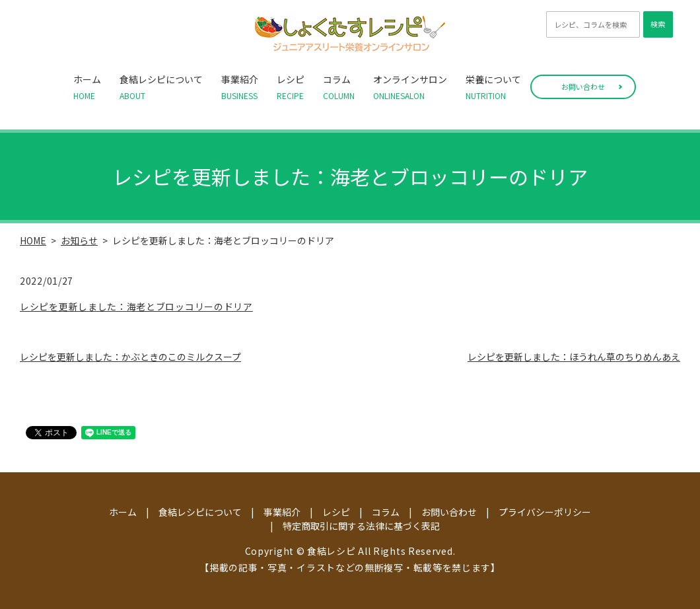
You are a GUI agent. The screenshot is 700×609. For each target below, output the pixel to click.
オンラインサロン (410, 87)
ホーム (87, 87)
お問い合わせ (583, 87)
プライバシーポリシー (545, 512)
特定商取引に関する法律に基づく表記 (361, 526)
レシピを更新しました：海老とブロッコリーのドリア (136, 306)
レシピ (291, 87)
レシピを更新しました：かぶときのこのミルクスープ (130, 357)
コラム (339, 87)
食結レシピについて (161, 87)
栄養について (493, 87)
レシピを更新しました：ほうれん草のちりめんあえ (574, 357)
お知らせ (79, 240)
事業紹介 (240, 87)
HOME (33, 240)
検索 (658, 24)
